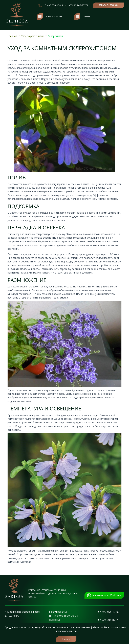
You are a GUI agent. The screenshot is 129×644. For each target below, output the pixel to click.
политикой (70, 631)
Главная (12, 36)
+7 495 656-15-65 (53, 5)
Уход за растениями (33, 36)
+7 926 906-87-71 (78, 5)
